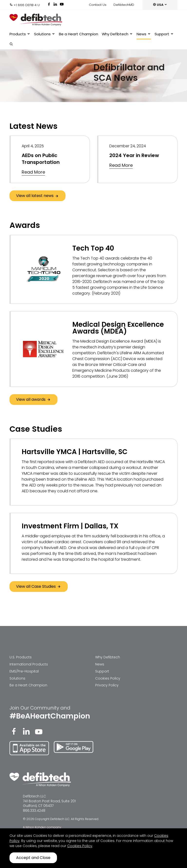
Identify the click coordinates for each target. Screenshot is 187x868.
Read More (33, 172)
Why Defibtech (117, 34)
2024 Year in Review (134, 155)
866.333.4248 (34, 811)
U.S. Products (21, 657)
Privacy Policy (107, 685)
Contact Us (98, 5)
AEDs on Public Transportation (41, 159)
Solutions (45, 34)
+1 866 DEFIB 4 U (25, 5)
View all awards (33, 399)
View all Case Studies (39, 586)
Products (20, 34)
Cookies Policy (108, 678)
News (144, 34)
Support (164, 34)
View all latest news (37, 196)
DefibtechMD (124, 5)
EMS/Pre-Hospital (24, 671)
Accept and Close (33, 858)
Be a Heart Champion (79, 34)
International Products (29, 664)
